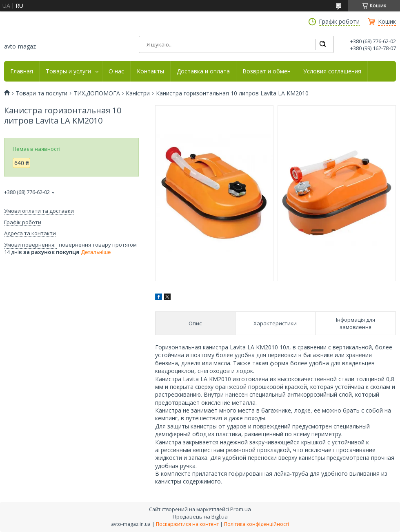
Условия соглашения (332, 71)
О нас (116, 71)
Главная (22, 71)
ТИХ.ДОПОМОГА (97, 93)
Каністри (138, 93)
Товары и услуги (68, 71)
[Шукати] (322, 44)
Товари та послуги (41, 93)
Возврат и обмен (267, 71)
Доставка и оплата (203, 71)
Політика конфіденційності (257, 524)
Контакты (150, 71)
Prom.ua (241, 509)
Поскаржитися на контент (187, 524)
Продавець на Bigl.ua (200, 517)
